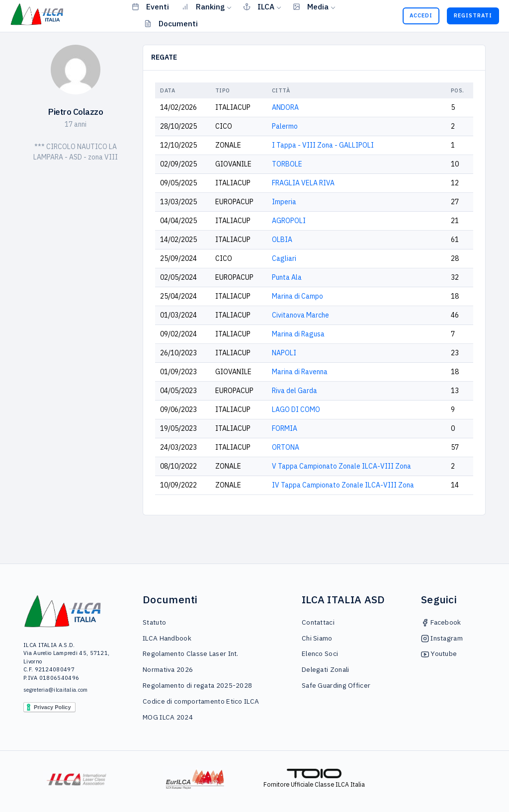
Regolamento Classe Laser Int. (191, 653)
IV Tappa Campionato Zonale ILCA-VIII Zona (343, 485)
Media (311, 6)
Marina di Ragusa (298, 334)
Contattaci (318, 622)
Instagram (442, 638)
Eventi (150, 6)
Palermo (285, 126)
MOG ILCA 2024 (168, 717)
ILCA (259, 6)
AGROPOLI (289, 221)
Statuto (154, 622)
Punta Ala (287, 277)
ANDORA (285, 107)
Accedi (421, 15)
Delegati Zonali (326, 669)
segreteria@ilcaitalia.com (56, 690)
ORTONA (286, 447)
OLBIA (282, 240)
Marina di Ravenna (300, 372)
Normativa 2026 (168, 669)
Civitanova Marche (300, 315)
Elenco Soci (320, 653)
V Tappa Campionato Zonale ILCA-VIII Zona (341, 466)
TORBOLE (287, 164)
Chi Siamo (317, 638)
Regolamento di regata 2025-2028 (197, 685)
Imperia (284, 202)
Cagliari (284, 258)
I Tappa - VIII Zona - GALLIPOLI (323, 145)
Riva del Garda (295, 391)
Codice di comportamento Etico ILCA (201, 701)
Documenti (171, 23)
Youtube (439, 653)
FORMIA (285, 428)
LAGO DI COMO (296, 409)
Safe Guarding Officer (336, 685)
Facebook (441, 622)
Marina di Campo (297, 296)
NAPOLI (284, 353)
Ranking (203, 6)
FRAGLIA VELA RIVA (303, 183)
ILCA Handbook (167, 638)
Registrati (473, 15)
